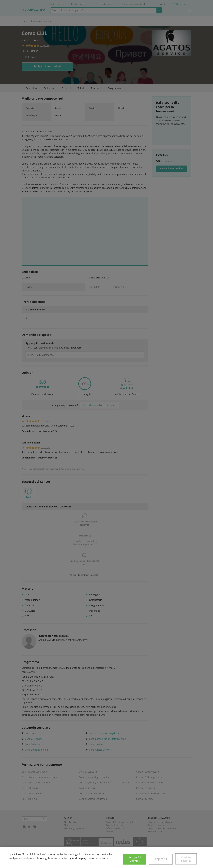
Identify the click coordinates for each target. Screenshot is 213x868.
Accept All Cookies (135, 859)
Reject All (161, 859)
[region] (106, 857)
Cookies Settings (186, 859)
